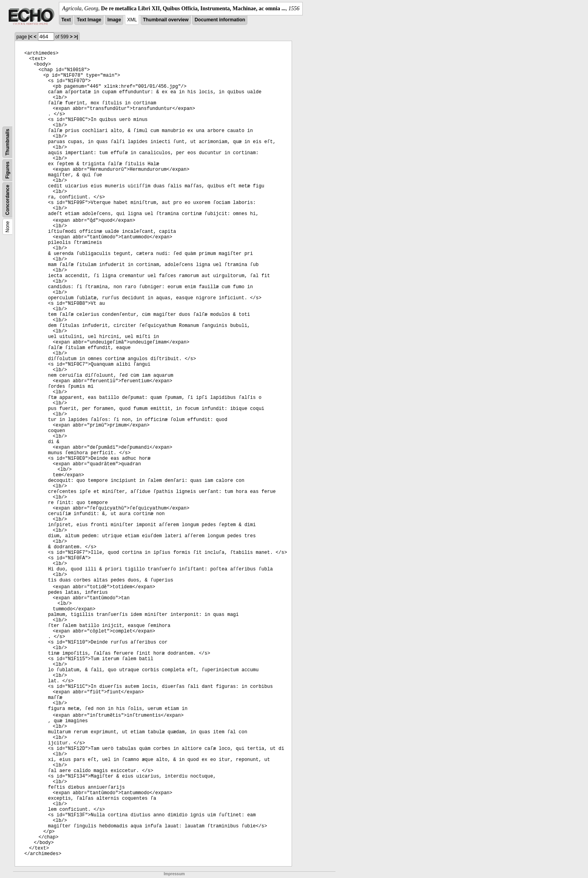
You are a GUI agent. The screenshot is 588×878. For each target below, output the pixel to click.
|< (30, 37)
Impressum (174, 874)
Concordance (8, 200)
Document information (220, 20)
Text (66, 20)
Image (114, 20)
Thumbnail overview (166, 20)
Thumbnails (8, 142)
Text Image (89, 20)
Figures (8, 170)
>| (76, 37)
